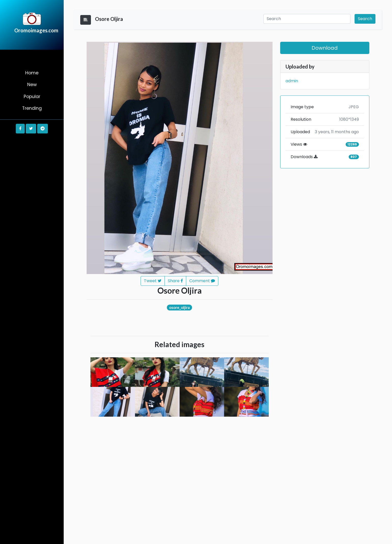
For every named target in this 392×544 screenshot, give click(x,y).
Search (365, 19)
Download (325, 48)
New (32, 85)
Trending (32, 108)
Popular (32, 97)
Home (32, 73)
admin (292, 81)
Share (175, 281)
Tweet (153, 281)
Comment (202, 281)
